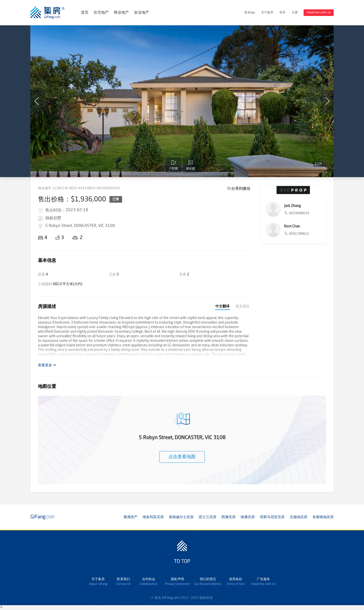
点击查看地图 (182, 457)
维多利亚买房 (153, 517)
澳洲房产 (130, 517)
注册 (295, 13)
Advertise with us (319, 13)
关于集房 (267, 13)
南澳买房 (248, 517)
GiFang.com (171, 598)
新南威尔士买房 (181, 517)
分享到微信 (241, 188)
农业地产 (142, 13)
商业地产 (121, 13)
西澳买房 (229, 517)
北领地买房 (299, 517)
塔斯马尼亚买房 (272, 517)
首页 (85, 13)
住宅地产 (101, 13)
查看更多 (47, 365)
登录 (282, 13)
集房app (250, 13)
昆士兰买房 (208, 517)
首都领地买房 (323, 517)
